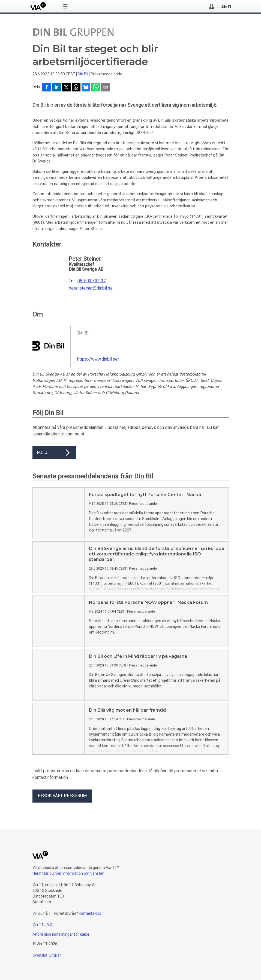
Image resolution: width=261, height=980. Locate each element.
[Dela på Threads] (76, 88)
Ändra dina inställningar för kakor (61, 934)
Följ (54, 453)
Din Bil (83, 74)
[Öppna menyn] (66, 6)
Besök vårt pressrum (62, 796)
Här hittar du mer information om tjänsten (68, 873)
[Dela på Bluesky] (86, 88)
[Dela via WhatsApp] (96, 88)
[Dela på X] (66, 88)
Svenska (40, 955)
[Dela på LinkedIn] (56, 88)
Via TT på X (42, 925)
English (55, 955)
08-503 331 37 (92, 281)
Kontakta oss (90, 913)
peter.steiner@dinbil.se (91, 288)
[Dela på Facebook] (47, 88)
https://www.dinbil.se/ (98, 359)
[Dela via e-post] (106, 88)
